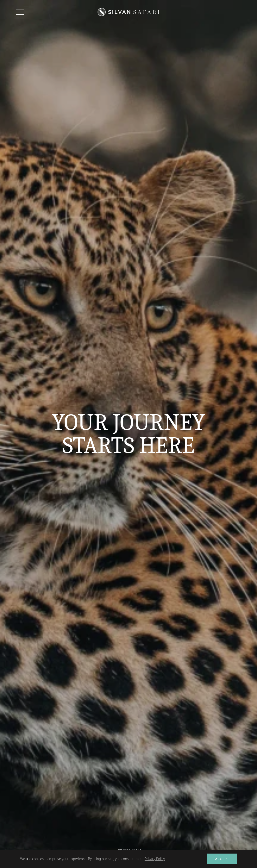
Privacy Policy (155, 859)
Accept (222, 859)
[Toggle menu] (20, 12)
